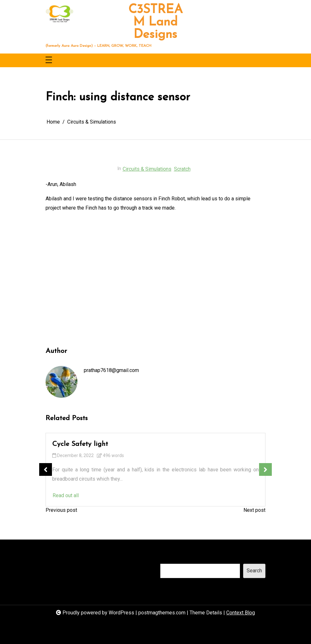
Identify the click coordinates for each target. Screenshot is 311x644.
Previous (46, 469)
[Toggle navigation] (49, 60)
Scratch (182, 169)
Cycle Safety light (80, 444)
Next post (254, 510)
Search (168, 557)
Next (265, 469)
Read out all (66, 495)
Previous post (61, 510)
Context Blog (241, 613)
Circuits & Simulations (147, 169)
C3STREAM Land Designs (155, 22)
